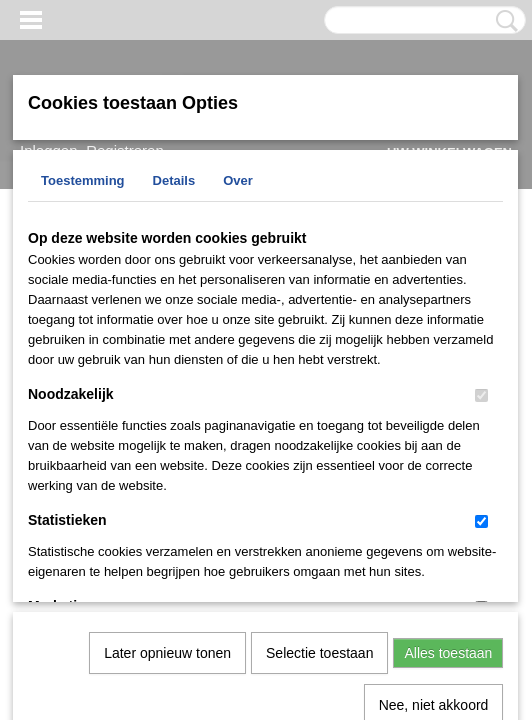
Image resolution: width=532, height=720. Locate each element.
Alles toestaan (448, 446)
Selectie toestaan (319, 446)
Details (174, 180)
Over (238, 180)
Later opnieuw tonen (167, 446)
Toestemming (83, 180)
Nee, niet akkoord (434, 498)
